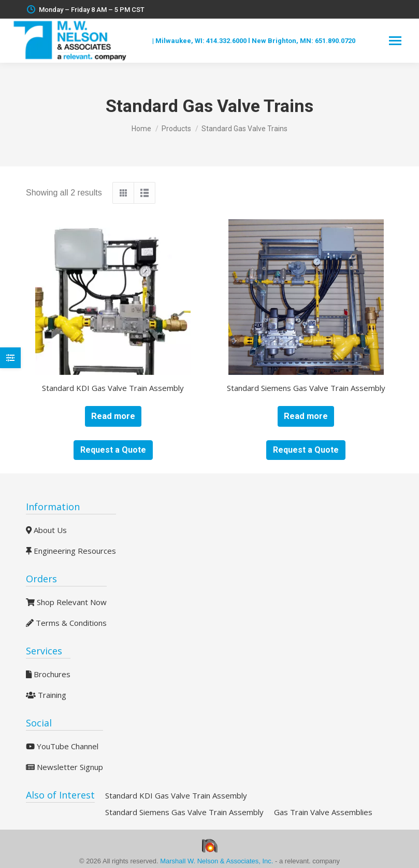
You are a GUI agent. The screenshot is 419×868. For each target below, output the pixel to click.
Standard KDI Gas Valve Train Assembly (113, 388)
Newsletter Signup (64, 767)
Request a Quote (113, 450)
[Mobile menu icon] (395, 41)
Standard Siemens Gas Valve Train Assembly (306, 388)
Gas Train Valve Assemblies (323, 812)
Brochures (48, 674)
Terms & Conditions (66, 623)
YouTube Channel (62, 746)
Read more (113, 416)
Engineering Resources (71, 551)
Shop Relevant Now (66, 602)
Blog (143, 41)
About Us (46, 530)
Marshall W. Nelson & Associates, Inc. (218, 861)
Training (46, 695)
